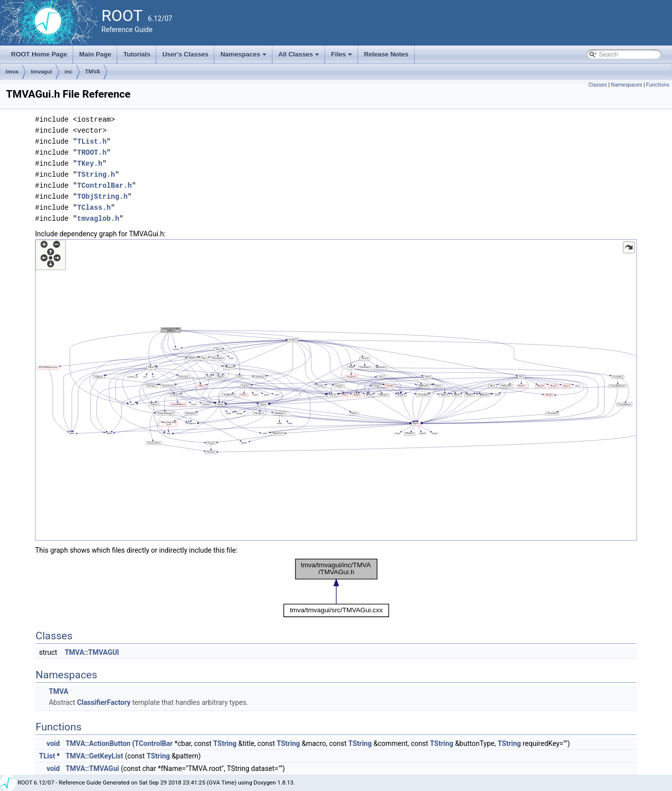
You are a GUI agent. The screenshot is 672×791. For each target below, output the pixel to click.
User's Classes (185, 54)
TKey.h (90, 163)
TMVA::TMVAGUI (92, 652)
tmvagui (42, 72)
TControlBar (154, 743)
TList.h (92, 141)
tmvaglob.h (98, 219)
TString (225, 743)
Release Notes (386, 54)
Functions (658, 85)
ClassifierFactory (104, 702)
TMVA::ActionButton (98, 743)
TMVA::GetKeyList (94, 756)
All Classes (300, 57)
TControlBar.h (104, 185)
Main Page (95, 54)
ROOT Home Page (39, 54)
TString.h (96, 174)
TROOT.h (92, 152)
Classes (598, 85)
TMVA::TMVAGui (92, 768)
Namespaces (244, 57)
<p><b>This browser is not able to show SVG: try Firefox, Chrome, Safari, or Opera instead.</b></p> (336, 390)
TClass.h (94, 208)
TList (47, 756)
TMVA (93, 72)
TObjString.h (102, 196)
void (53, 743)
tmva (12, 72)
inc (69, 72)
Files (342, 57)
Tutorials (137, 54)
